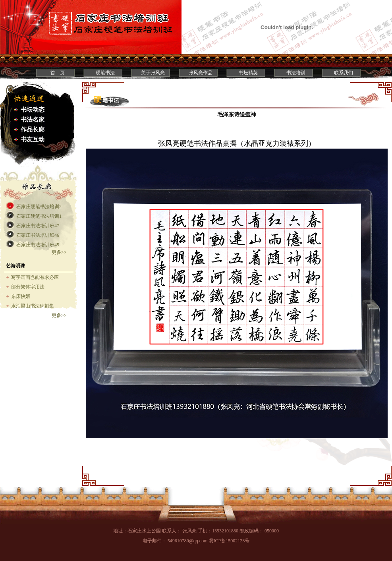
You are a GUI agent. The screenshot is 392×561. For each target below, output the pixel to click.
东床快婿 (21, 296)
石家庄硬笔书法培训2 (39, 207)
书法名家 (33, 120)
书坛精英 (248, 73)
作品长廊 (33, 130)
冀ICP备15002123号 (229, 541)
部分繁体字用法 (28, 287)
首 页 (58, 73)
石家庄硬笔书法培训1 (39, 216)
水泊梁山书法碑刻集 (33, 306)
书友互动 (33, 139)
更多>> (59, 252)
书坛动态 (33, 110)
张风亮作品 (201, 73)
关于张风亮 (153, 73)
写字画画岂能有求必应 (35, 277)
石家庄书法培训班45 (38, 245)
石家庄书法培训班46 (38, 235)
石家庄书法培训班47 (38, 226)
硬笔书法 (105, 73)
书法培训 (296, 73)
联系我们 (344, 73)
